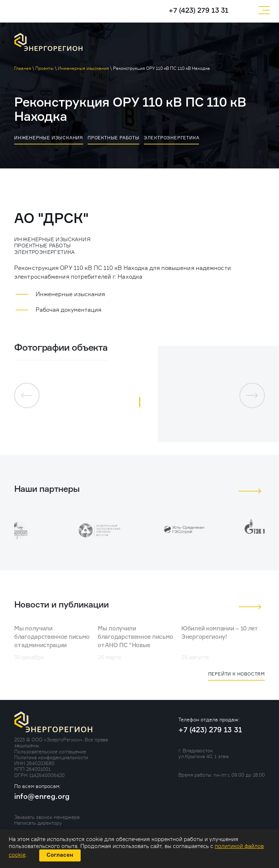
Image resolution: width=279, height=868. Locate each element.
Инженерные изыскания (49, 138)
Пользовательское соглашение (50, 752)
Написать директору (38, 823)
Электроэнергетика (172, 138)
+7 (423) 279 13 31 (199, 11)
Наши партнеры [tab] (47, 489)
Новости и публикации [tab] (61, 605)
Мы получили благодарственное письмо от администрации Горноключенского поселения (52, 646)
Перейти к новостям (236, 674)
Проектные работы (114, 138)
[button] (140, 402)
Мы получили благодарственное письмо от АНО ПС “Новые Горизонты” (136, 642)
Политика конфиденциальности (51, 757)
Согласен (60, 855)
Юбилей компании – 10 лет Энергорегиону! (219, 633)
